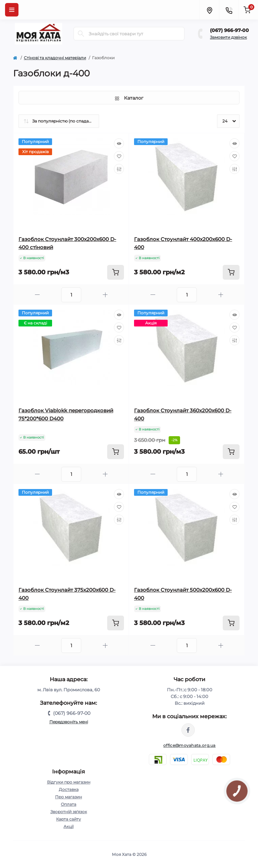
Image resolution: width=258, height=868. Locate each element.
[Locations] (209, 10)
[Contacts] (229, 10)
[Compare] (119, 169)
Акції (69, 826)
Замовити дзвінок (228, 37)
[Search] (81, 34)
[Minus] (37, 295)
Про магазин (69, 797)
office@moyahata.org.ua (189, 745)
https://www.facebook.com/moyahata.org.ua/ (188, 730)
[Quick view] (119, 143)
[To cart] (116, 272)
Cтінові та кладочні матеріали (55, 58)
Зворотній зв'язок (69, 812)
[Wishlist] (119, 156)
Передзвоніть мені (69, 722)
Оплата (69, 804)
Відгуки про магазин (69, 782)
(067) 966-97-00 (229, 30)
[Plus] (105, 295)
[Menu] (12, 10)
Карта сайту (69, 819)
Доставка (69, 789)
